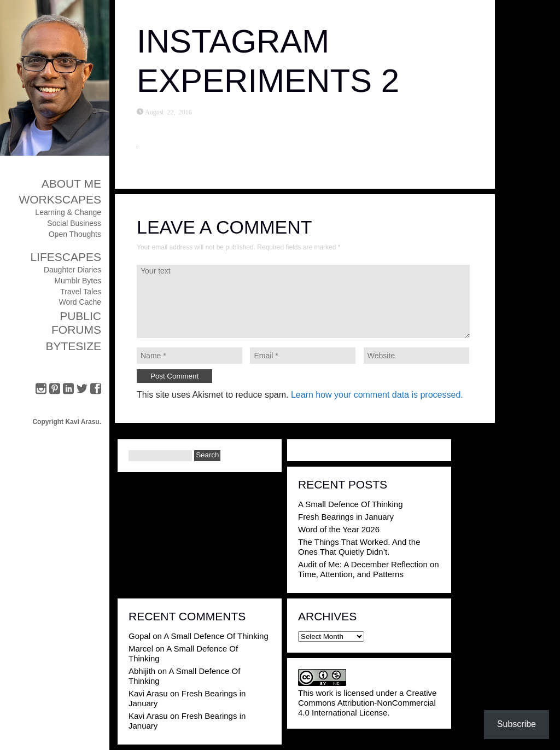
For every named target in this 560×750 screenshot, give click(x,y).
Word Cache (80, 302)
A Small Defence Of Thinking (350, 504)
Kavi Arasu (148, 693)
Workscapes (60, 199)
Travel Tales (81, 292)
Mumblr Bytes (78, 281)
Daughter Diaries (72, 270)
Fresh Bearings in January (346, 517)
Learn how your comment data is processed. (377, 395)
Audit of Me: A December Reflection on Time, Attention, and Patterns (369, 569)
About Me (71, 184)
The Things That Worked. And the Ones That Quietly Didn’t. (359, 547)
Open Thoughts (75, 234)
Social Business (74, 223)
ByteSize (73, 346)
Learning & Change (68, 212)
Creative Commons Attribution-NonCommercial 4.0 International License (367, 703)
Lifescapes (66, 257)
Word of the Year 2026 (339, 529)
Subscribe (517, 724)
